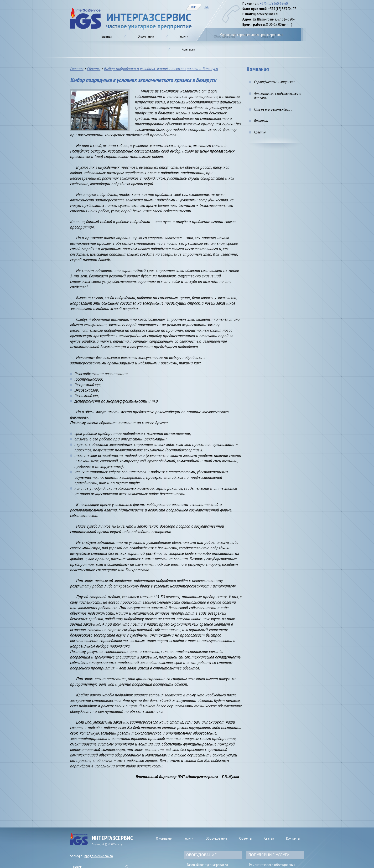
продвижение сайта (99, 856)
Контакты (293, 838)
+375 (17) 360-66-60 (274, 3)
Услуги (189, 838)
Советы (94, 69)
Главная (77, 69)
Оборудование (216, 838)
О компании (164, 838)
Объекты (246, 838)
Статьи (269, 838)
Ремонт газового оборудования (272, 865)
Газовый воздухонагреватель (208, 865)
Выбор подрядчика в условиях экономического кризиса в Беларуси (161, 69)
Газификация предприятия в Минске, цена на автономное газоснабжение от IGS (131, 19)
